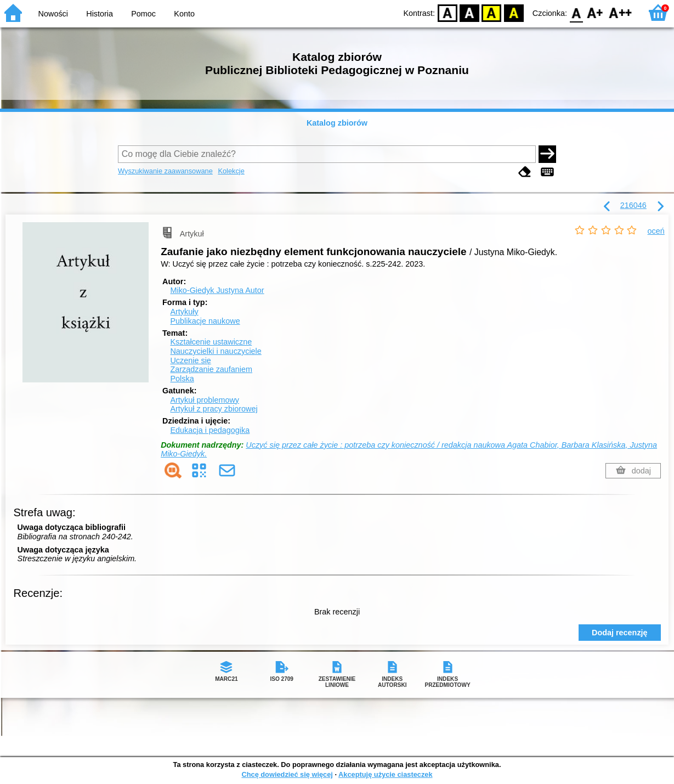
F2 (621, 12)
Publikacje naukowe (205, 321)
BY (514, 12)
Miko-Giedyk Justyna (217, 290)
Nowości (53, 14)
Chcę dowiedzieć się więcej (287, 774)
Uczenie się (190, 360)
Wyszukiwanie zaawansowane (165, 171)
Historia (100, 14)
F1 (595, 12)
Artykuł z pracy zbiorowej (214, 409)
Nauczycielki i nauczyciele (216, 351)
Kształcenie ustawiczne (211, 342)
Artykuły (184, 312)
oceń (656, 231)
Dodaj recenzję (620, 633)
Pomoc (143, 14)
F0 (576, 12)
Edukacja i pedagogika (210, 430)
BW (469, 12)
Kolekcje (231, 171)
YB (492, 12)
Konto (184, 14)
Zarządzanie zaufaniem (211, 369)
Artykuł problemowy (205, 400)
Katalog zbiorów (337, 123)
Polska (182, 379)
